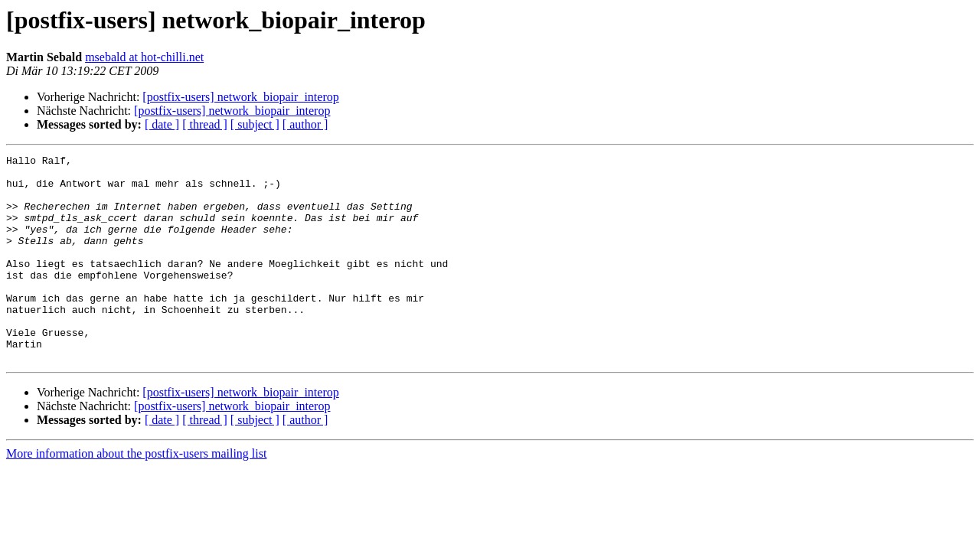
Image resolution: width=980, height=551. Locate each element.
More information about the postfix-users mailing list (136, 495)
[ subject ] (255, 124)
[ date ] (162, 124)
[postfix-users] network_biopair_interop (240, 97)
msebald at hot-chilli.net (144, 57)
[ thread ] (205, 124)
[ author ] (305, 124)
